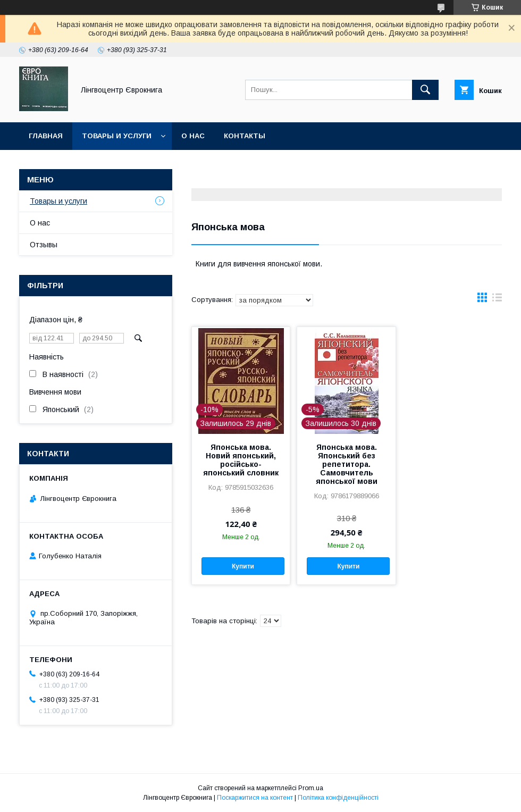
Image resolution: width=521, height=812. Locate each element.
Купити (243, 566)
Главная (46, 136)
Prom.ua (311, 788)
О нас (193, 136)
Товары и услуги (117, 136)
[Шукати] (425, 90)
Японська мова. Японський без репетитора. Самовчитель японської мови (347, 464)
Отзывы (44, 245)
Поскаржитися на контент (255, 798)
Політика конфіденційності (338, 798)
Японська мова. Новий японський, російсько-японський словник (241, 460)
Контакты (245, 136)
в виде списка (497, 300)
